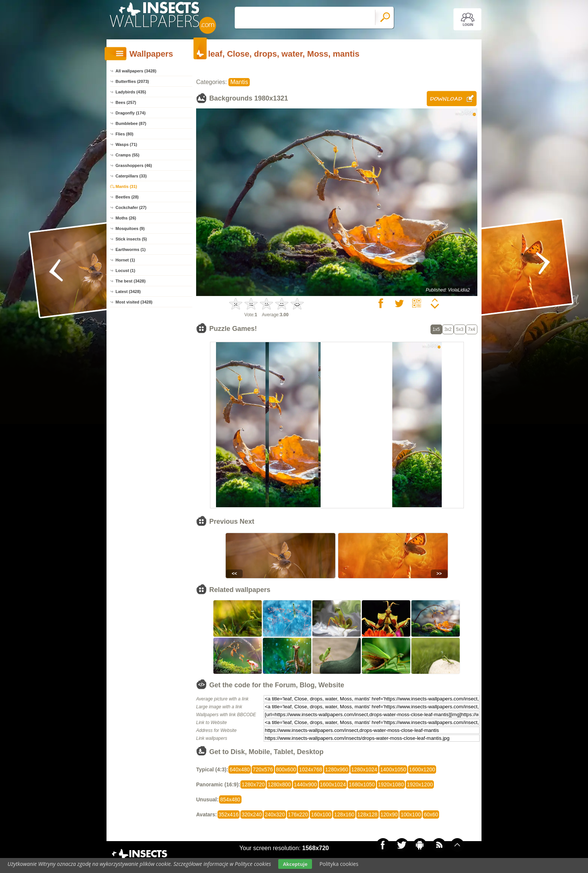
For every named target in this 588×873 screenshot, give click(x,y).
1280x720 (253, 784)
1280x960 (337, 769)
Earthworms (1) (130, 249)
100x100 (411, 814)
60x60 (431, 814)
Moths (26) (126, 218)
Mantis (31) (126, 186)
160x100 (321, 814)
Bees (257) (126, 102)
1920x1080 (391, 784)
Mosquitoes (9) (130, 228)
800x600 (286, 769)
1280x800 (279, 784)
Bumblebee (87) (131, 123)
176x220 (298, 814)
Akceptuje (295, 864)
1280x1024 (364, 769)
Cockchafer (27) (131, 207)
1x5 (436, 329)
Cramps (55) (127, 155)
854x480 (230, 799)
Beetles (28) (127, 197)
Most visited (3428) (134, 302)
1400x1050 (393, 769)
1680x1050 (362, 784)
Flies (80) (124, 134)
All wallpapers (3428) (136, 71)
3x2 (448, 329)
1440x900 (306, 784)
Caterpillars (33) (131, 176)
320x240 (252, 814)
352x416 (229, 814)
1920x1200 (420, 784)
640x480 (240, 769)
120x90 (389, 814)
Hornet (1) (125, 260)
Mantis (239, 82)
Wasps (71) (126, 144)
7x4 (472, 329)
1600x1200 (422, 769)
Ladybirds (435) (131, 92)
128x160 (344, 814)
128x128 (367, 814)
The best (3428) (130, 281)
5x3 (460, 329)
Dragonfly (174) (130, 113)
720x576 (263, 769)
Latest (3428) (128, 292)
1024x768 (310, 769)
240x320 (275, 814)
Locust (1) (125, 270)
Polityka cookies (339, 864)
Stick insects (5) (131, 239)
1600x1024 (333, 784)
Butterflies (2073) (132, 81)
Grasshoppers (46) (134, 165)
